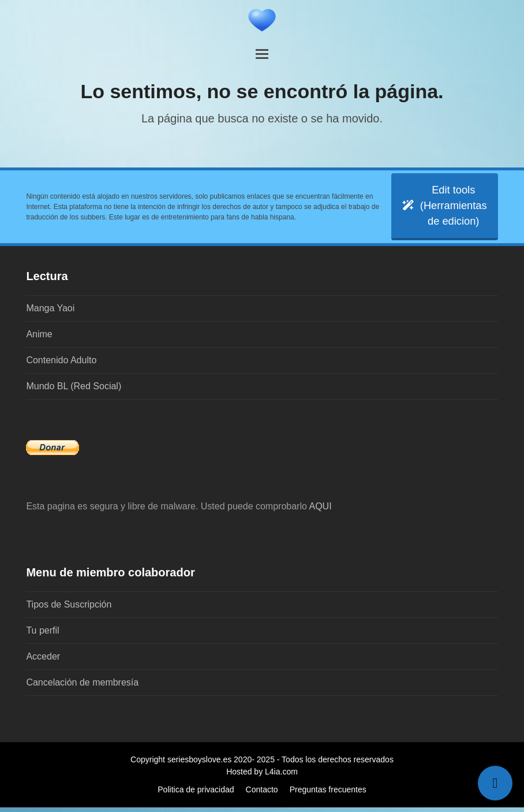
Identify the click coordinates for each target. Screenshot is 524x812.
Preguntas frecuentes (328, 794)
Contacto (262, 794)
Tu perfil (42, 635)
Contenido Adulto (61, 365)
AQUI (320, 511)
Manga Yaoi (50, 313)
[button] (262, 54)
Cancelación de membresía (82, 687)
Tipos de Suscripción (69, 609)
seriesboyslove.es (199, 764)
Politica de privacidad (196, 794)
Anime (39, 339)
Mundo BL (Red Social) (74, 391)
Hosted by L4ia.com (262, 776)
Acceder (43, 661)
